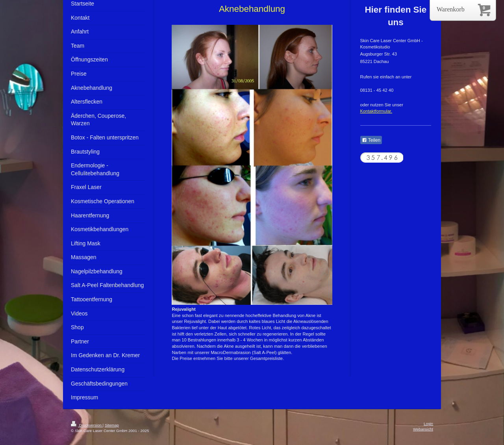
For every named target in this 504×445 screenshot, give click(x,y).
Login (428, 424)
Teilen (371, 140)
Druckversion (87, 425)
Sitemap (112, 425)
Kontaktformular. (376, 111)
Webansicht (423, 429)
